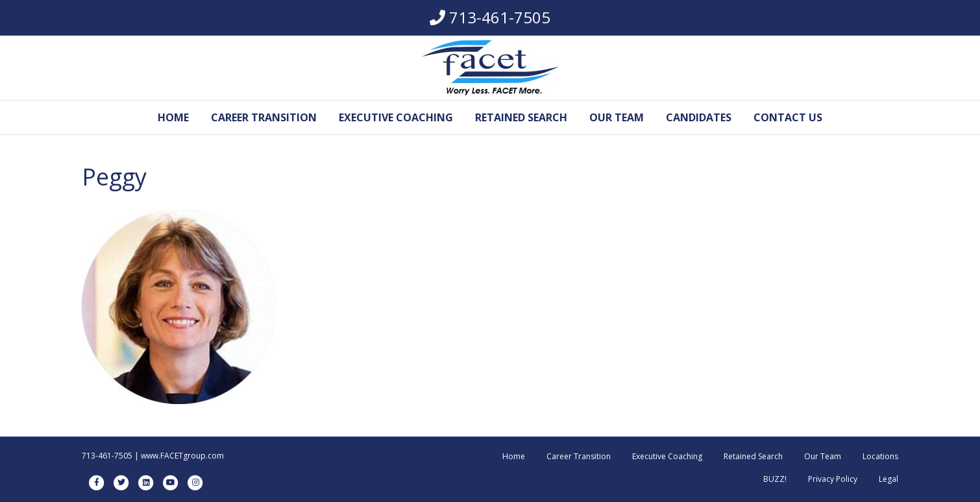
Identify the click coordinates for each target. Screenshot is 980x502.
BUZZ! (775, 479)
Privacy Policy (833, 479)
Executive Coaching (396, 117)
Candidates (699, 117)
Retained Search (521, 117)
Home (173, 117)
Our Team (617, 117)
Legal (888, 479)
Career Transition (264, 117)
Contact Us (788, 117)
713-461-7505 (500, 17)
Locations (880, 456)
